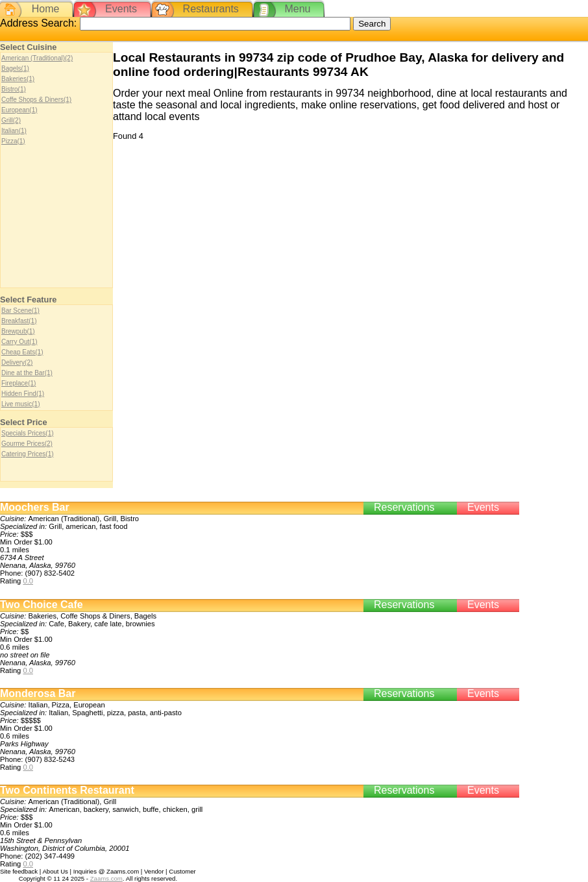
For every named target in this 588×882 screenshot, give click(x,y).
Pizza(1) (13, 141)
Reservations (404, 507)
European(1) (19, 110)
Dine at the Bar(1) (27, 373)
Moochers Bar (35, 507)
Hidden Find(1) (23, 394)
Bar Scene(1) (20, 311)
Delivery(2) (17, 362)
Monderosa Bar (38, 693)
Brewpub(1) (18, 331)
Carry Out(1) (19, 342)
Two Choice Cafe (42, 605)
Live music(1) (20, 404)
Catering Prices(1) (28, 454)
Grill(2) (11, 120)
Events (121, 9)
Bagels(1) (15, 68)
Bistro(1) (14, 89)
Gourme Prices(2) (27, 444)
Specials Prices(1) (28, 433)
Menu (297, 9)
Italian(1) (14, 131)
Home (46, 9)
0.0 (28, 581)
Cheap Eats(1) (22, 352)
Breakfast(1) (19, 321)
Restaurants (211, 9)
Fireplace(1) (18, 383)
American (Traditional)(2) (37, 58)
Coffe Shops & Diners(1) (36, 100)
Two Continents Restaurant (67, 790)
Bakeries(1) (18, 79)
